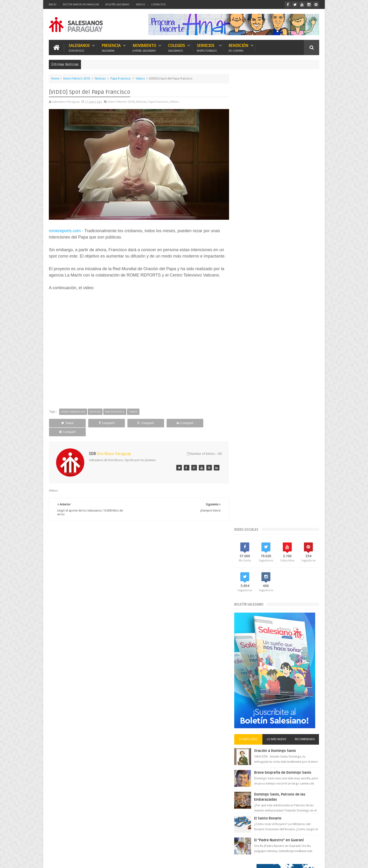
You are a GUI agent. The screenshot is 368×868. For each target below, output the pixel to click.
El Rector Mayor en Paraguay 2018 (262, 537)
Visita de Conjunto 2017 (255, 609)
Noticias (100, 78)
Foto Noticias (248, 553)
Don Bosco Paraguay (282, 861)
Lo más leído (252, 286)
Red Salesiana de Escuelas (257, 585)
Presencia (111, 47)
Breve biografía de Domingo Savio (287, 319)
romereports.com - (66, 229)
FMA (295, 545)
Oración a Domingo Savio (279, 298)
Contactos (158, 5)
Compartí (102, 422)
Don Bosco (288, 521)
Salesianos (79, 47)
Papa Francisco (121, 78)
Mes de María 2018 (299, 561)
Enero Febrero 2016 (77, 78)
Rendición (238, 47)
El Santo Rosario (272, 365)
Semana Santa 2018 (292, 585)
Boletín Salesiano (117, 5)
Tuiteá (66, 422)
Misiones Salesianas (253, 569)
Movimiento (144, 47)
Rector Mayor (276, 577)
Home (55, 78)
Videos (140, 5)
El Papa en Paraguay (253, 529)
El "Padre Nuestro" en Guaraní (283, 387)
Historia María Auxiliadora (279, 553)
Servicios (207, 47)
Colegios (176, 47)
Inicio (53, 5)
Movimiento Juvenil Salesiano (290, 569)
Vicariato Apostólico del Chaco (260, 593)
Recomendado (306, 286)
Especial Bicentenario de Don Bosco (264, 545)
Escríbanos (307, 731)
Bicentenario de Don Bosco (258, 521)
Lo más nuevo (278, 286)
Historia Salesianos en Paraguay (261, 561)
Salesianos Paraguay (93, 861)
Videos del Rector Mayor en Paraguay (265, 601)
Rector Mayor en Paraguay (81, 5)
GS (317, 861)
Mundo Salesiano (251, 577)
